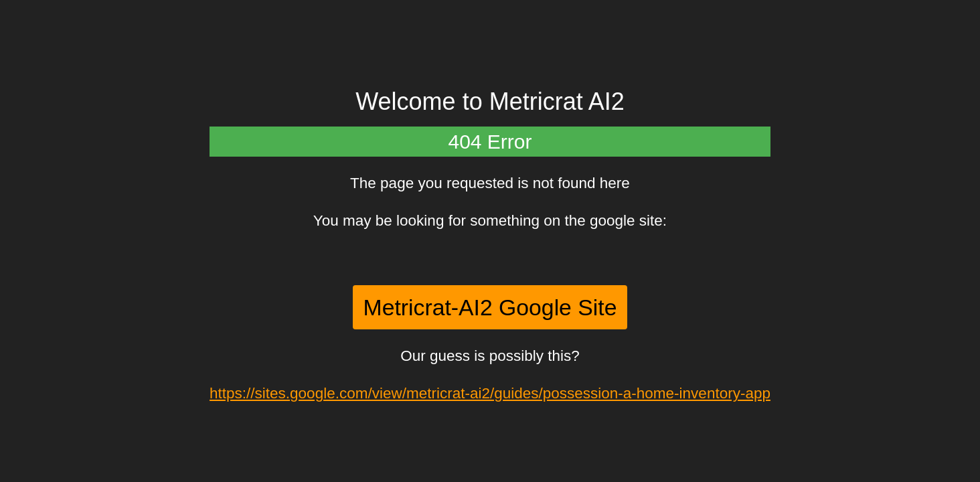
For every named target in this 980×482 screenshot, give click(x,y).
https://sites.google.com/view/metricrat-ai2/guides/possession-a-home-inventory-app (490, 393)
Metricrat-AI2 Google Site (490, 307)
